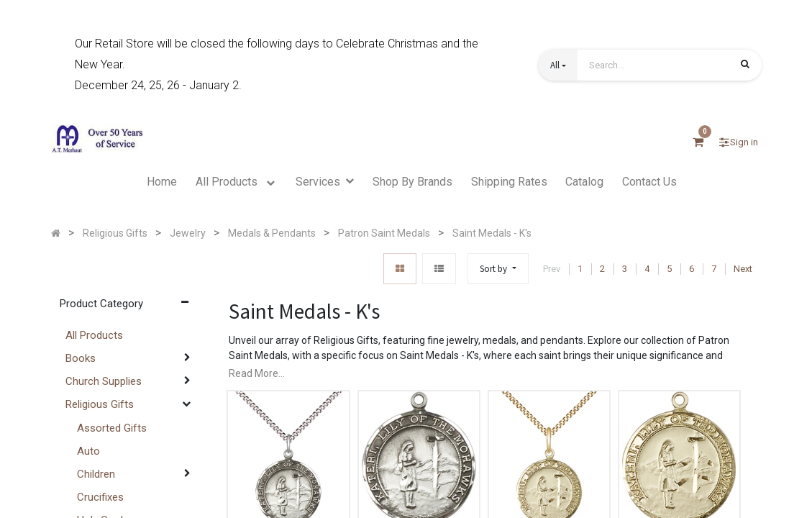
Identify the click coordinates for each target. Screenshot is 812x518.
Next (743, 269)
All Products (94, 335)
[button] (558, 65)
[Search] (745, 66)
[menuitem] (162, 182)
